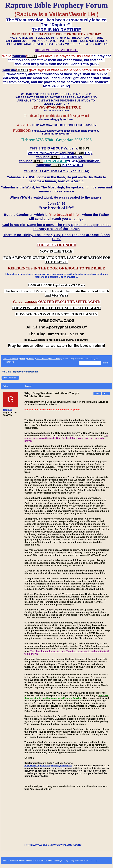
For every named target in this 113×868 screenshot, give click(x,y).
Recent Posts (8, 362)
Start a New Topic (10, 378)
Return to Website (10, 359)
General (31, 359)
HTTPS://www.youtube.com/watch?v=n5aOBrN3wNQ (53, 845)
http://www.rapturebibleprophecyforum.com (48, 766)
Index (22, 359)
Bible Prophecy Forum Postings (49, 359)
